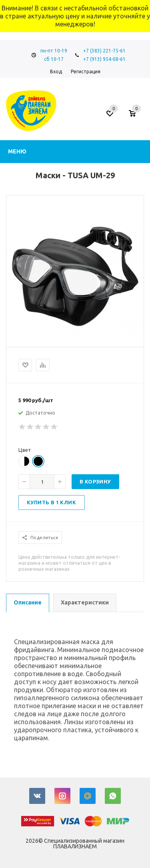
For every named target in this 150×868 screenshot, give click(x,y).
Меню (17, 151)
